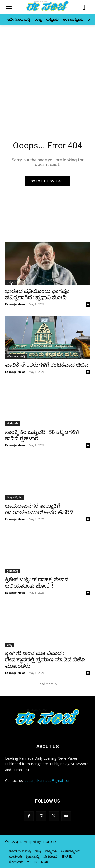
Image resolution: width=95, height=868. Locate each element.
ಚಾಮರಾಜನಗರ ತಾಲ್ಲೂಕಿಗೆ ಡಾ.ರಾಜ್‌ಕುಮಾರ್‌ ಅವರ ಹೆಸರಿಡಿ (39, 509)
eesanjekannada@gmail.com (48, 781)
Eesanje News (15, 304)
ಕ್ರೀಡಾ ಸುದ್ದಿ (12, 571)
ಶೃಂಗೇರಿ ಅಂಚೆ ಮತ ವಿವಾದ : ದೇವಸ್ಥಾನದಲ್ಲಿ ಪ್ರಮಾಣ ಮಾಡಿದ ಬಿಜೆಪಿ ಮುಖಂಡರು (45, 660)
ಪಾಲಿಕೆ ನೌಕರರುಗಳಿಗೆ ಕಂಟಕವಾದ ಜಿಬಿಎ (47, 365)
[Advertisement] (48, 75)
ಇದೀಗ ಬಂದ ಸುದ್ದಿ (16, 356)
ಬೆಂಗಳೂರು (12, 423)
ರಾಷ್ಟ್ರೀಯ (11, 282)
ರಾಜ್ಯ (9, 645)
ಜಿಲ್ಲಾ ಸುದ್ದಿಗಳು (14, 497)
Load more (48, 684)
